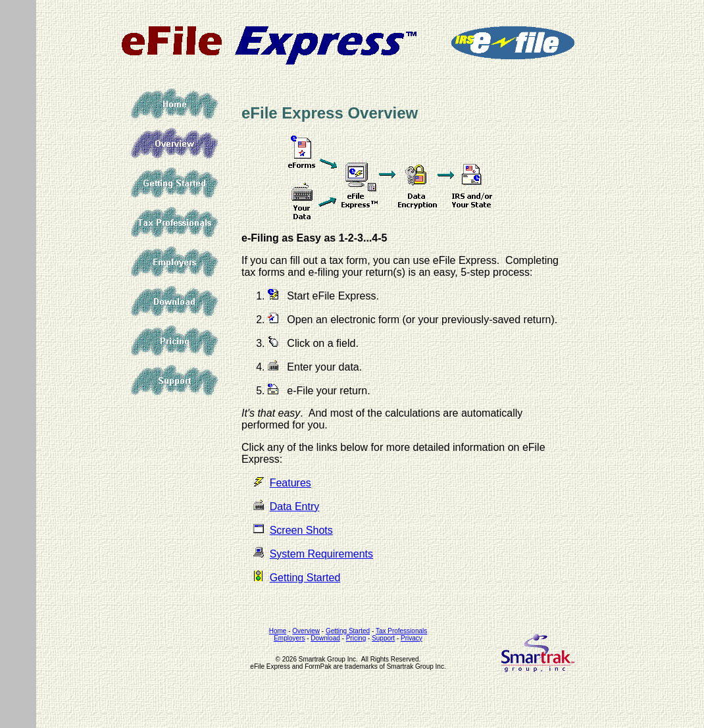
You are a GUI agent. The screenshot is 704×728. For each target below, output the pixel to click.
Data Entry (295, 507)
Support (174, 380)
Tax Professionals (174, 222)
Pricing (174, 341)
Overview (174, 143)
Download (174, 301)
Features (290, 483)
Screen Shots (301, 530)
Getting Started (174, 183)
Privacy (412, 638)
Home (174, 104)
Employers (174, 262)
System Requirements (321, 554)
